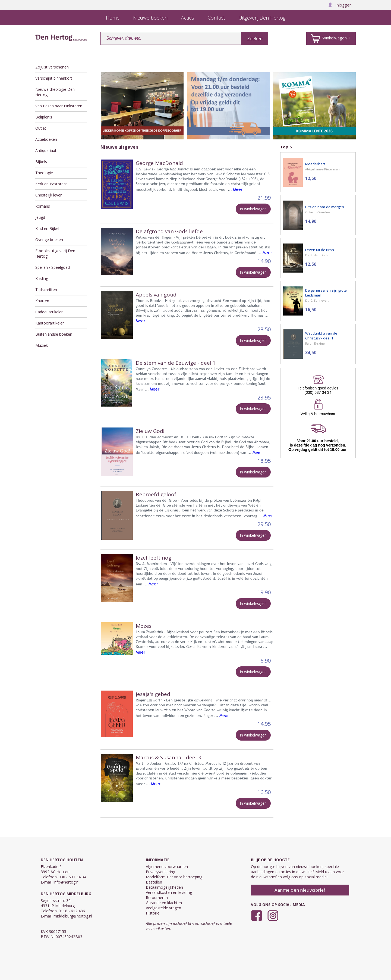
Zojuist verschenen (52, 67)
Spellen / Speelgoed (53, 267)
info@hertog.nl (66, 882)
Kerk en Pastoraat (51, 184)
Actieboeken (46, 139)
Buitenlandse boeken (54, 334)
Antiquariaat (46, 150)
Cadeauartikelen (49, 312)
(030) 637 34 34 (318, 392)
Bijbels (41, 162)
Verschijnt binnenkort (54, 78)
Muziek (42, 345)
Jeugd (40, 217)
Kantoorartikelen (50, 323)
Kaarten (42, 301)
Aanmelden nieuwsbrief (300, 890)
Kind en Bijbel (47, 228)
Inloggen (340, 5)
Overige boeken (49, 240)
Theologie (44, 173)
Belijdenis (44, 117)
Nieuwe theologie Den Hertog (55, 92)
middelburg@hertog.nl (73, 916)
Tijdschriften (46, 290)
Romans (43, 206)
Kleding (42, 278)
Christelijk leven (49, 195)
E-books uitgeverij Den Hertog (55, 253)
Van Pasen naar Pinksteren (59, 106)
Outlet (41, 128)
